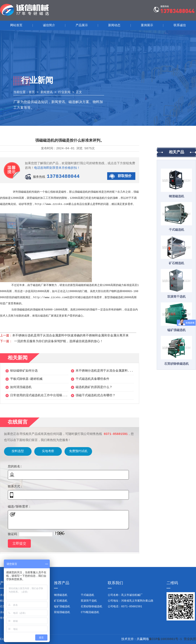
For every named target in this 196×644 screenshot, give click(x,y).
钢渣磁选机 (176, 197)
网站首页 (16, 25)
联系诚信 (180, 25)
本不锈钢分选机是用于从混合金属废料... (104, 371)
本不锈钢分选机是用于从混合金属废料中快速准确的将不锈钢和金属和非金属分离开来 (70, 336)
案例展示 (147, 25)
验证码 (12, 534)
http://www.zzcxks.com (52, 204)
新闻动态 (114, 25)
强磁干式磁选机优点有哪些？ (96, 395)
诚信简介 (49, 25)
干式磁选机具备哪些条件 (92, 379)
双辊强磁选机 (62, 612)
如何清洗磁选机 (21, 387)
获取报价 (125, 176)
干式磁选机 (176, 230)
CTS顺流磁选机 (90, 612)
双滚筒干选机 (176, 297)
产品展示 (82, 25)
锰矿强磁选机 (176, 330)
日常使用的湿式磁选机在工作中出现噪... (39, 395)
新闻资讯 (47, 92)
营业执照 (190, 639)
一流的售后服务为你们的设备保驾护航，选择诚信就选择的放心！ (58, 341)
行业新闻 (64, 92)
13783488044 (63, 176)
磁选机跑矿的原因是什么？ (94, 387)
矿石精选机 (176, 263)
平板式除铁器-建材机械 (26, 379)
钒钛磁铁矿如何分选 (24, 371)
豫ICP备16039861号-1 (165, 639)
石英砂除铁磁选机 (176, 364)
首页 (32, 92)
